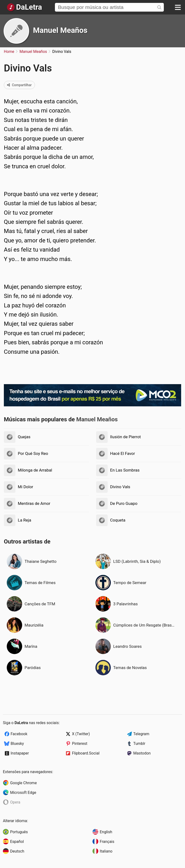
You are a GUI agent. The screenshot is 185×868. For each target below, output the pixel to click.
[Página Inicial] (24, 7)
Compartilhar (19, 85)
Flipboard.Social (86, 753)
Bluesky (17, 744)
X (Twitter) (81, 734)
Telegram (141, 734)
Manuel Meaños (60, 30)
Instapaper (20, 753)
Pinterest (80, 744)
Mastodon (142, 753)
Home (9, 52)
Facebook (19, 734)
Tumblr (139, 744)
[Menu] (178, 7)
